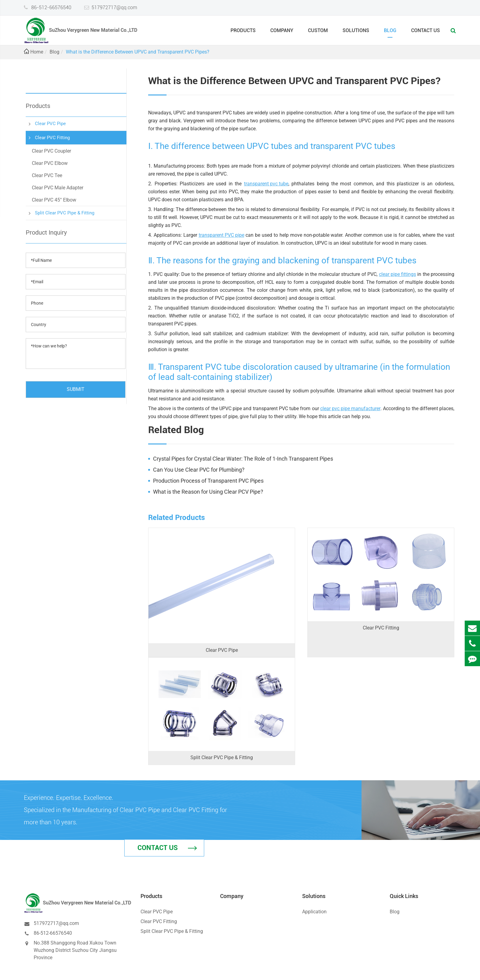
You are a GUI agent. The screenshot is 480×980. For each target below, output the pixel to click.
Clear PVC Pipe (50, 124)
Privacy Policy (440, 970)
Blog (390, 33)
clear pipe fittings (397, 274)
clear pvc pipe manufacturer (350, 408)
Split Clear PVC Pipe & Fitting (65, 213)
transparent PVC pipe (221, 235)
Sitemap (410, 970)
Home (37, 52)
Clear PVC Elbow (50, 163)
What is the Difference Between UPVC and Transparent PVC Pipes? (138, 52)
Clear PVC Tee (47, 175)
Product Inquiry (46, 232)
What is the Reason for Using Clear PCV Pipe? (208, 492)
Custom (318, 33)
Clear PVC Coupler (51, 151)
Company (282, 33)
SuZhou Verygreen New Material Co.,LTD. (94, 970)
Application (314, 883)
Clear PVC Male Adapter (58, 188)
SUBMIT (76, 389)
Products (243, 33)
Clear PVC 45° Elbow (54, 200)
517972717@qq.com (114, 7)
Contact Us (426, 33)
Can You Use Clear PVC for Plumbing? (199, 470)
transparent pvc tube (266, 184)
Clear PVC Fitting (52, 138)
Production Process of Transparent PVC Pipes (208, 481)
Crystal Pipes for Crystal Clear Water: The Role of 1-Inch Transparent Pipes (243, 459)
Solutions (356, 33)
